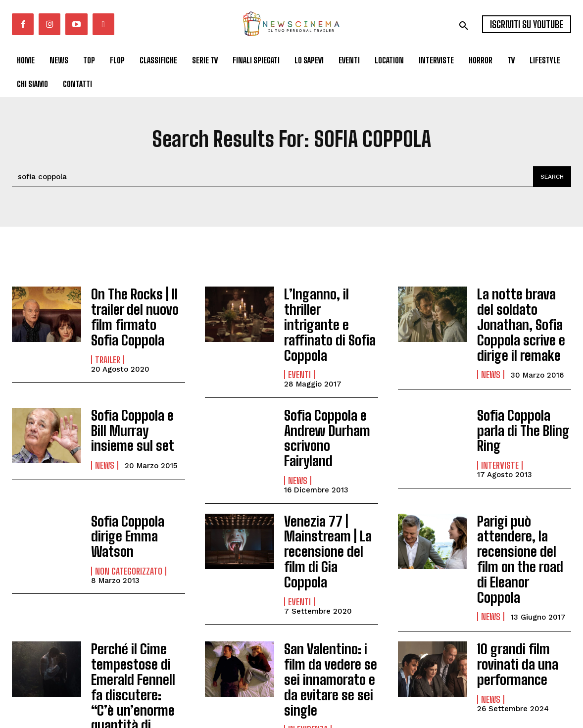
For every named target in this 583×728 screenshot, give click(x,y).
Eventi (299, 351)
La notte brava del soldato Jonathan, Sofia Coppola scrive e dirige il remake (520, 319)
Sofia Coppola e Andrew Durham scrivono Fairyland (327, 408)
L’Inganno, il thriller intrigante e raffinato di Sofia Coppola (329, 312)
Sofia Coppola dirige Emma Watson (138, 488)
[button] (464, 26)
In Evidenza (115, 665)
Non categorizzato (129, 513)
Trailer (108, 351)
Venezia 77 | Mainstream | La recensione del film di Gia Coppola (328, 498)
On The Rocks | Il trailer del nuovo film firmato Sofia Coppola (133, 312)
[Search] (550, 177)
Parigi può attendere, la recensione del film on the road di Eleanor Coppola (521, 505)
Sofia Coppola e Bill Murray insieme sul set (136, 408)
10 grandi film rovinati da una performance (512, 594)
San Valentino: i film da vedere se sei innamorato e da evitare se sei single (331, 600)
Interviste (500, 429)
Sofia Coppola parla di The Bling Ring (522, 404)
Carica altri (47, 693)
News (491, 364)
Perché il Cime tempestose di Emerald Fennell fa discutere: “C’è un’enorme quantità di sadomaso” (138, 613)
